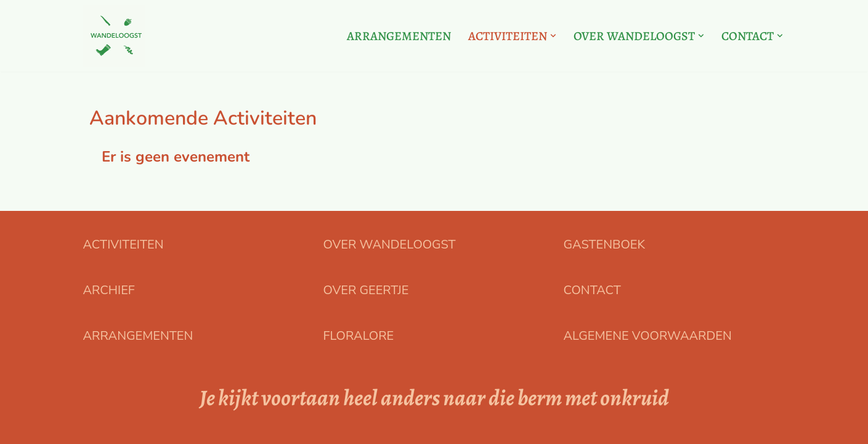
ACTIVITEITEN (124, 245)
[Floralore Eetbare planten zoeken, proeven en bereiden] (114, 36)
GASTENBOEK (605, 245)
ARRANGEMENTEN (399, 36)
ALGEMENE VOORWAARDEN (648, 336)
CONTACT (592, 290)
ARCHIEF (109, 290)
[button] (553, 36)
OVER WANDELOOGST (390, 245)
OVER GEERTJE (366, 290)
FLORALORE (359, 336)
